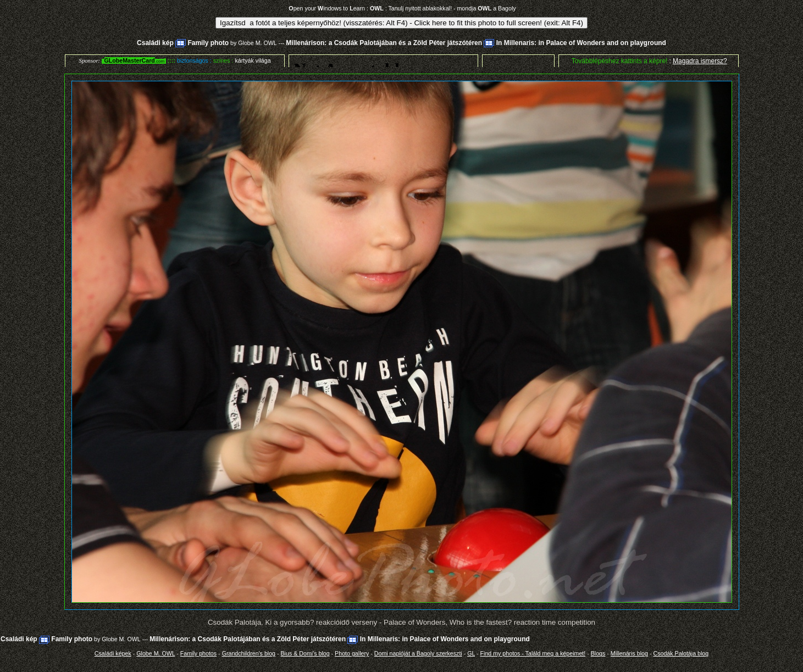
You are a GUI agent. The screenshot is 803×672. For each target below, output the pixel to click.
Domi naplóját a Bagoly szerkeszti (418, 653)
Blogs (598, 653)
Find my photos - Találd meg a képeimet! (533, 653)
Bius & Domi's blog (305, 653)
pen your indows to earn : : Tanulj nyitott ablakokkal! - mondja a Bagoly (402, 8)
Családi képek (113, 653)
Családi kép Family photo (183, 43)
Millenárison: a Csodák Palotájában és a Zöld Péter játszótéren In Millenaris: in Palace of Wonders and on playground (476, 43)
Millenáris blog (629, 653)
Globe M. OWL (257, 43)
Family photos (198, 653)
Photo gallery (352, 653)
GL (471, 653)
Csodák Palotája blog (681, 653)
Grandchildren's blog (249, 653)
